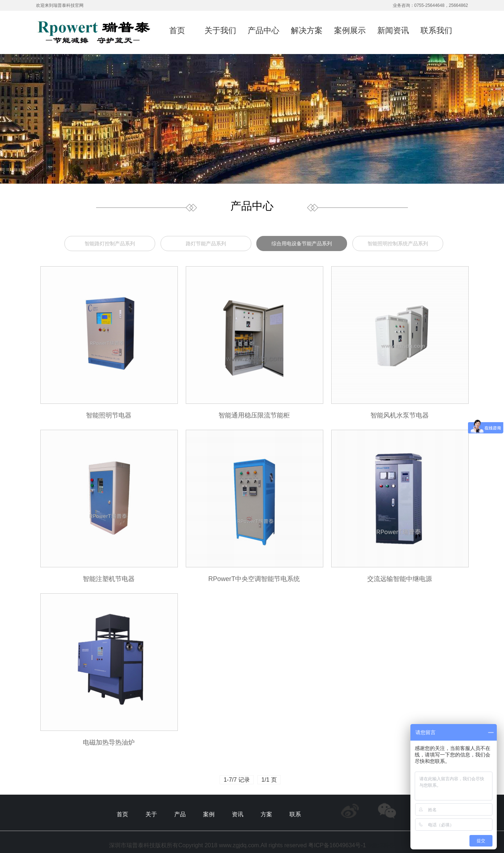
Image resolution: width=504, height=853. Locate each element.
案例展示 (350, 30)
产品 (180, 814)
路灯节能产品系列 (206, 244)
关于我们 (220, 30)
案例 (209, 814)
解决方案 (307, 30)
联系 (295, 814)
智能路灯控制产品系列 (110, 244)
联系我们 (436, 30)
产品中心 (264, 30)
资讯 (238, 814)
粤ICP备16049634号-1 (337, 845)
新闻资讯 (393, 30)
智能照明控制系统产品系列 (398, 244)
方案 (266, 814)
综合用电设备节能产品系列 (302, 244)
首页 (177, 30)
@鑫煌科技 (380, 845)
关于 (151, 814)
